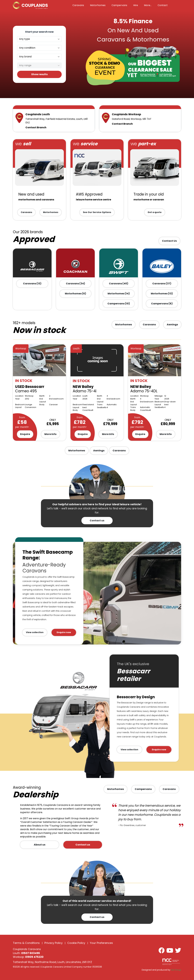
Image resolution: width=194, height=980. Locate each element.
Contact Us (169, 241)
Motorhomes (51, 212)
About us (40, 845)
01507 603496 (31, 953)
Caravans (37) (162, 284)
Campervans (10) (119, 304)
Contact (163, 5)
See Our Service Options (97, 212)
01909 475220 (34, 957)
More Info (50, 434)
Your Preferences (101, 943)
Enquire (25, 434)
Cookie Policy (76, 943)
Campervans (143, 789)
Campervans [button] (119, 5)
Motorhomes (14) (119, 294)
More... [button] (148, 5)
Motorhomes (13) (162, 294)
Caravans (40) (119, 284)
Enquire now (64, 632)
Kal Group (176, 970)
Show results (39, 74)
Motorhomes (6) (75, 294)
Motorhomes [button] (98, 5)
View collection (35, 632)
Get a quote (155, 212)
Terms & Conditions (26, 943)
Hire (136, 5)
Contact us (97, 521)
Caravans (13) (32, 284)
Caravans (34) (75, 284)
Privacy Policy (54, 943)
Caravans (26, 212)
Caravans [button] (78, 5)
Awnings (172, 325)
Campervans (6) (162, 304)
